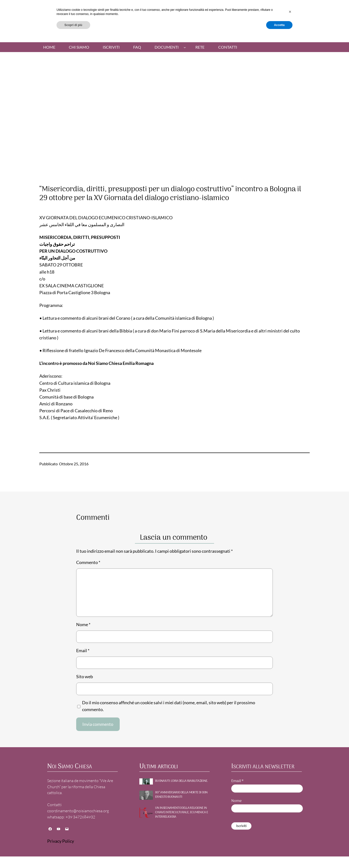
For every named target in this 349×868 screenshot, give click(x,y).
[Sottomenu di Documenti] (185, 47)
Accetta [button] (279, 855)
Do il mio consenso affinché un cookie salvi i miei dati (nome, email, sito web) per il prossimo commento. (169, 706)
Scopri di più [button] (73, 855)
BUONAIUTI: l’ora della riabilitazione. (182, 781)
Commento (88, 562)
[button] (290, 842)
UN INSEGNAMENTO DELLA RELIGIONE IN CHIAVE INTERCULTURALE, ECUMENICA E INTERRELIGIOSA (182, 813)
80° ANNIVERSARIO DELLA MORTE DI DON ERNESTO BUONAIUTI (181, 795)
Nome (83, 625)
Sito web (85, 677)
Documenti (167, 47)
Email (83, 651)
